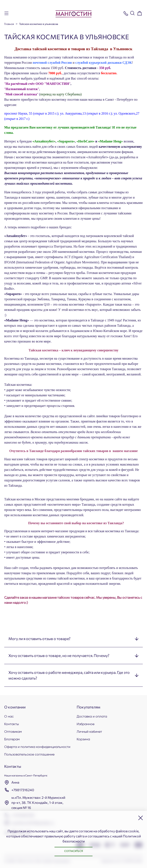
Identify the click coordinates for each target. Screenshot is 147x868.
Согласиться (73, 851)
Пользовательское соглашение (29, 755)
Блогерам (12, 739)
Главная (9, 24)
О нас (9, 717)
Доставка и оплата (92, 717)
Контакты (12, 724)
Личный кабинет (89, 732)
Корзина (83, 739)
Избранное (86, 724)
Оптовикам (13, 732)
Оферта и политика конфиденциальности (37, 747)
